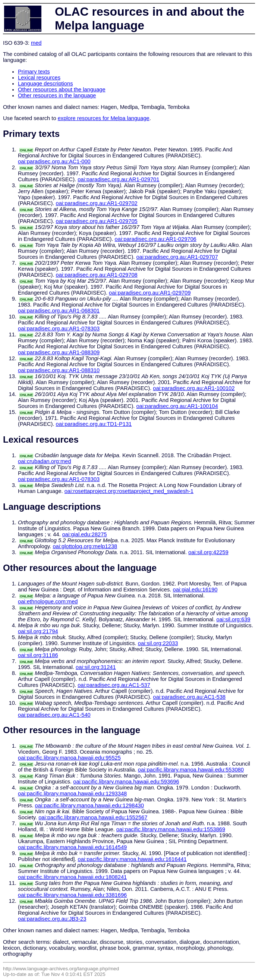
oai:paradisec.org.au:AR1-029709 (150, 293)
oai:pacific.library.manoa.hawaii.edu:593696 (126, 782)
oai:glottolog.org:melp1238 (85, 546)
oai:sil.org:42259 (208, 552)
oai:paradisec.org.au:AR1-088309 (59, 352)
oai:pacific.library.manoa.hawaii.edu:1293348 (72, 794)
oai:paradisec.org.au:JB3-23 (52, 919)
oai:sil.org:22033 (158, 643)
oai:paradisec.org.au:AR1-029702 (97, 203)
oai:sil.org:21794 (38, 631)
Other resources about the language (62, 89)
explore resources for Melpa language (104, 118)
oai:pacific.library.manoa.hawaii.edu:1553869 (171, 829)
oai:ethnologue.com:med (48, 601)
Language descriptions (45, 84)
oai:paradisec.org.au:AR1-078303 (59, 329)
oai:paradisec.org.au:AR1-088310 (59, 370)
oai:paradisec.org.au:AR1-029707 (177, 257)
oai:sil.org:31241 (96, 667)
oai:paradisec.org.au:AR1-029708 (97, 275)
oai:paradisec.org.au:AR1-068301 (59, 311)
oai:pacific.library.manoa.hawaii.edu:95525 (69, 758)
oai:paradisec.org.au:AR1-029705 (97, 221)
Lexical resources (39, 78)
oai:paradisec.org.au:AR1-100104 (177, 406)
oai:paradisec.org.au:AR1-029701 (118, 179)
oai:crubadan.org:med (45, 461)
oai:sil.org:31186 (38, 655)
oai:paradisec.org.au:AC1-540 (54, 715)
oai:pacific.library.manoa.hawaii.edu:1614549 (72, 847)
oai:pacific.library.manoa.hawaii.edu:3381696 (72, 895)
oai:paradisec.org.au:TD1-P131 (94, 424)
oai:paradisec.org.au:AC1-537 (114, 685)
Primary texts (34, 72)
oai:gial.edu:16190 (195, 590)
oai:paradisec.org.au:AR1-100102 (194, 388)
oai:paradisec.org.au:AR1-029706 (156, 239)
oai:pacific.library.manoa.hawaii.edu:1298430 (89, 805)
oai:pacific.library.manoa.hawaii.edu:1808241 (72, 877)
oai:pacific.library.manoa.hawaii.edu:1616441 (132, 859)
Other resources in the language (57, 95)
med (36, 43)
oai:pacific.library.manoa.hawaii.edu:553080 (191, 770)
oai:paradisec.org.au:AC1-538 (189, 697)
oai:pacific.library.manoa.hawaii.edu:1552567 (93, 817)
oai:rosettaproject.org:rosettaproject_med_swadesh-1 (129, 491)
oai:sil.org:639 (233, 619)
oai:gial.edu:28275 (85, 534)
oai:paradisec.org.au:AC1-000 (54, 161)
